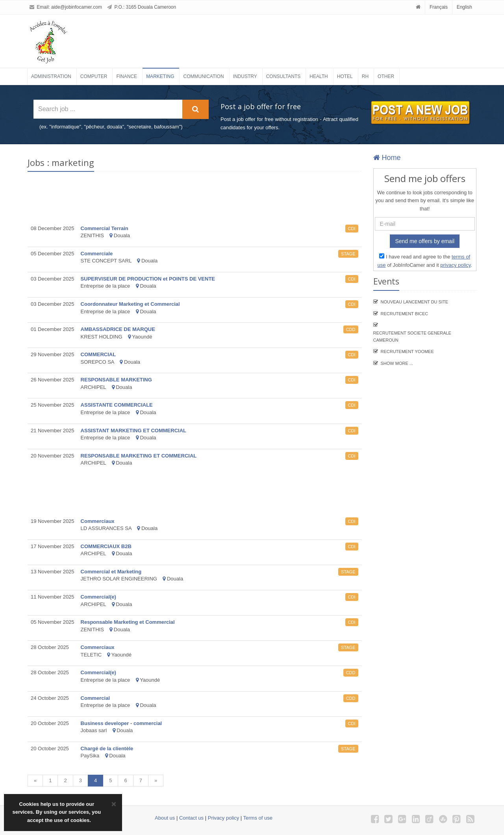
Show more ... (397, 363)
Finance (127, 76)
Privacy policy (223, 818)
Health (319, 76)
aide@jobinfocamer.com (77, 7)
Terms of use (258, 818)
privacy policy (455, 265)
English (464, 7)
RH (365, 76)
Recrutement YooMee (407, 351)
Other (386, 76)
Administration (51, 76)
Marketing (160, 76)
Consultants (283, 76)
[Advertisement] (273, 38)
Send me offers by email (425, 241)
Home (387, 158)
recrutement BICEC (405, 314)
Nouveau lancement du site (415, 302)
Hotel (345, 76)
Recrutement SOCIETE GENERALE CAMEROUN (412, 337)
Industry (245, 76)
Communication (203, 76)
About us (165, 818)
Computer (94, 76)
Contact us (191, 818)
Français (439, 7)
